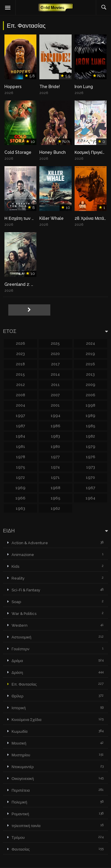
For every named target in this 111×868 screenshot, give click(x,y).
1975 (21, 467)
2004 (21, 405)
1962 (55, 508)
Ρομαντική (20, 814)
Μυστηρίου (21, 755)
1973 (91, 467)
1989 (90, 416)
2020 (55, 354)
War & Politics (24, 614)
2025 (55, 343)
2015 (20, 374)
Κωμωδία (20, 731)
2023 (21, 354)
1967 (91, 488)
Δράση (17, 673)
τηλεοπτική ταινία (26, 826)
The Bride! (50, 87)
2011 (55, 385)
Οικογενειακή (23, 779)
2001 (55, 405)
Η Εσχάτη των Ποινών (25, 218)
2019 (90, 354)
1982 (90, 436)
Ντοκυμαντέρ (23, 767)
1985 (91, 426)
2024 (91, 343)
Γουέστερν (20, 649)
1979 (91, 447)
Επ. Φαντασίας (24, 684)
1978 (21, 457)
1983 (55, 436)
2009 (91, 385)
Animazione (23, 555)
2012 (21, 385)
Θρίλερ (17, 696)
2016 (90, 364)
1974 (55, 467)
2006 (91, 395)
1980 (55, 447)
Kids (15, 566)
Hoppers (13, 87)
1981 (21, 447)
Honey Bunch (53, 152)
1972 (20, 477)
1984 (20, 436)
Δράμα (17, 661)
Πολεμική (19, 802)
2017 (55, 364)
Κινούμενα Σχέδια (26, 720)
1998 (90, 405)
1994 (55, 416)
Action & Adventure (30, 543)
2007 (55, 395)
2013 (90, 374)
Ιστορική (19, 708)
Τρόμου (18, 838)
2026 (21, 343)
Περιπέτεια (21, 790)
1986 (55, 426)
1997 (20, 416)
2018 (20, 364)
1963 (20, 508)
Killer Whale (52, 218)
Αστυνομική (21, 637)
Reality (18, 578)
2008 (21, 395)
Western (20, 625)
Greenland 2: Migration (27, 284)
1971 (55, 477)
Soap (16, 602)
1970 (90, 477)
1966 (20, 498)
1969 (20, 488)
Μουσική (19, 743)
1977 (55, 457)
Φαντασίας (21, 849)
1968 (55, 488)
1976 (91, 457)
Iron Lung (84, 87)
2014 (55, 374)
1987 (21, 426)
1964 (90, 498)
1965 (55, 498)
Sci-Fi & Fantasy (26, 590)
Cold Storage (18, 152)
